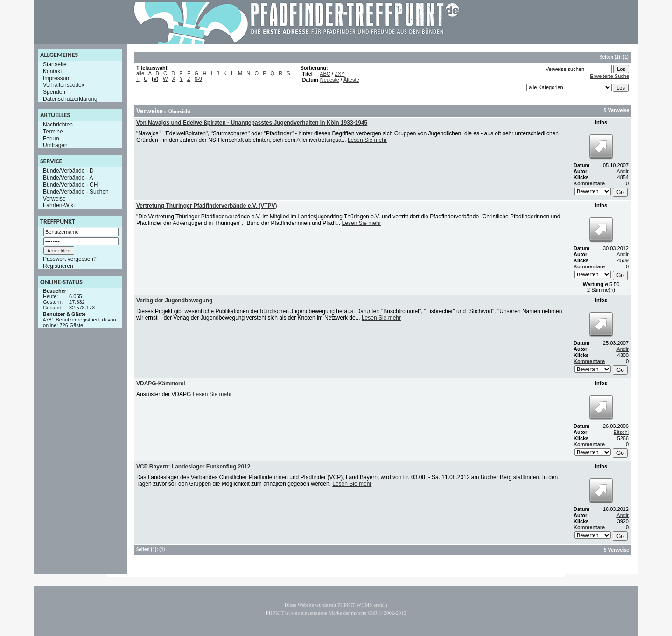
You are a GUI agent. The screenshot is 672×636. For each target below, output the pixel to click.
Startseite (55, 64)
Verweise (54, 198)
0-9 (198, 79)
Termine (53, 132)
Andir (623, 171)
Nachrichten (58, 125)
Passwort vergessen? (70, 259)
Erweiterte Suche (609, 76)
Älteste (351, 80)
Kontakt (52, 71)
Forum (51, 138)
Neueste (330, 80)
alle (140, 73)
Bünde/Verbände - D (68, 171)
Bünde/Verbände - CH (70, 185)
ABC (325, 74)
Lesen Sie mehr (367, 140)
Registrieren (58, 266)
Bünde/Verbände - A (68, 178)
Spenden (54, 92)
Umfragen (55, 145)
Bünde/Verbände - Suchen (76, 192)
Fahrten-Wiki (59, 205)
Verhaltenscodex (64, 85)
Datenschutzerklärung (70, 99)
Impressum (57, 78)
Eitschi (621, 432)
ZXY (339, 74)
